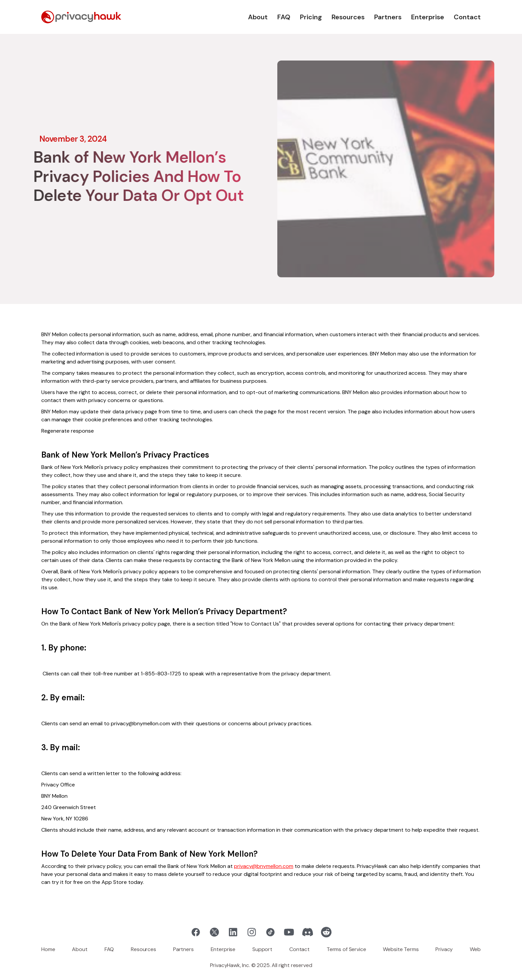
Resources (348, 17)
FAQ (284, 17)
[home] (81, 17)
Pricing (311, 17)
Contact (467, 17)
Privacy (444, 949)
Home (48, 949)
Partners (388, 17)
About (258, 17)
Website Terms (401, 949)
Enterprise (428, 17)
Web (475, 949)
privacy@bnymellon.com (264, 866)
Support (262, 949)
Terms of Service (346, 949)
